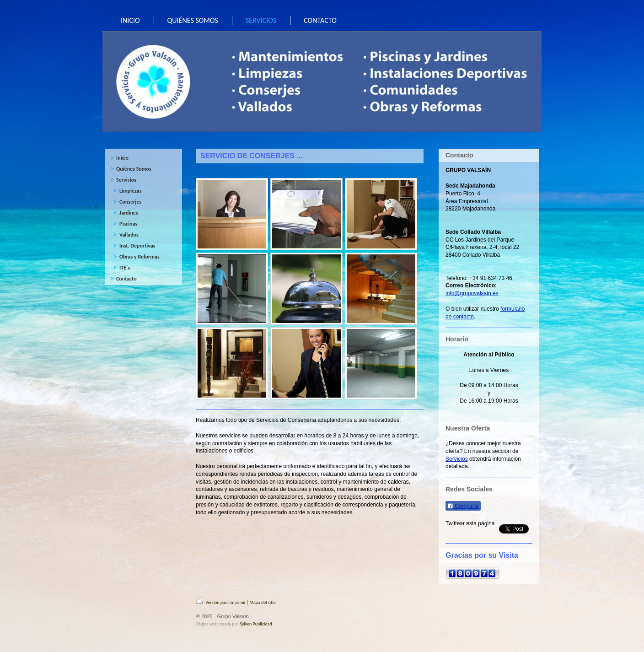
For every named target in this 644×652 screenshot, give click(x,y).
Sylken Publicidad (256, 624)
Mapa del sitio (262, 602)
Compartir (463, 506)
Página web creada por (217, 624)
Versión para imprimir (221, 602)
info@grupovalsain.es (472, 293)
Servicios (457, 459)
